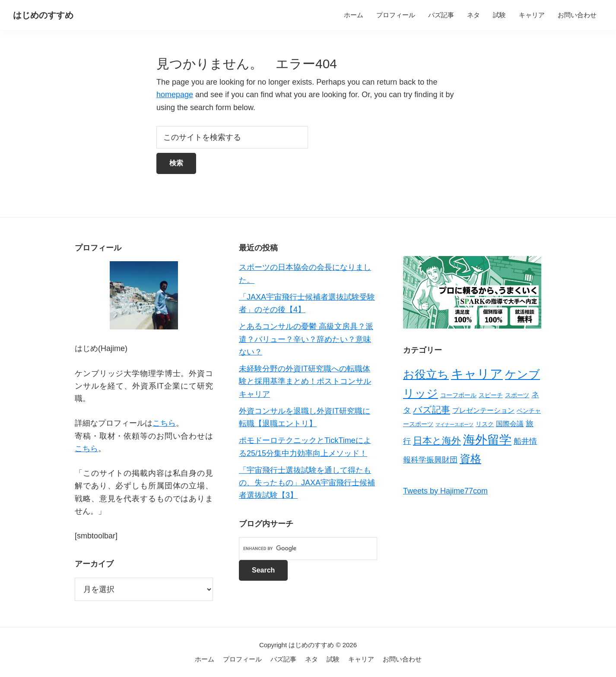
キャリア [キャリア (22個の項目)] (477, 374)
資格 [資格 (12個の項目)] (470, 459)
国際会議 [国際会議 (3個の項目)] (510, 424)
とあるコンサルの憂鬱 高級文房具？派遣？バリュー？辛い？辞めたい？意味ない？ (306, 339)
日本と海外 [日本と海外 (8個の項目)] (437, 441)
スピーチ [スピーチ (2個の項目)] (491, 395)
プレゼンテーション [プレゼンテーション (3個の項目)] (483, 410)
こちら (164, 423)
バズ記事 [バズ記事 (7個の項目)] (432, 410)
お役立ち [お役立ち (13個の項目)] (426, 374)
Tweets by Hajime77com (445, 491)
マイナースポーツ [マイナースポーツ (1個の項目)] (454, 424)
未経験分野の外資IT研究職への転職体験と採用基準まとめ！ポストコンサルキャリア (305, 381)
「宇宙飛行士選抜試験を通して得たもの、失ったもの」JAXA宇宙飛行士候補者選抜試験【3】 (307, 483)
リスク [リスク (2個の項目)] (485, 424)
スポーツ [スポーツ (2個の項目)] (517, 395)
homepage (175, 95)
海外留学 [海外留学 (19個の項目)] (487, 440)
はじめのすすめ (43, 15)
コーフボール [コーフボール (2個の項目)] (458, 395)
